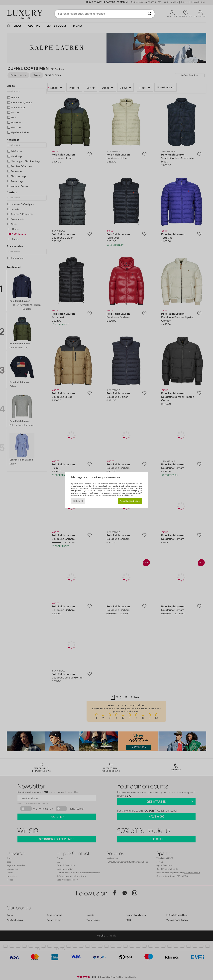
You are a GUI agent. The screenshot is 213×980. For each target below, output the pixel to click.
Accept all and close (130, 501)
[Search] (150, 14)
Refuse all (78, 501)
